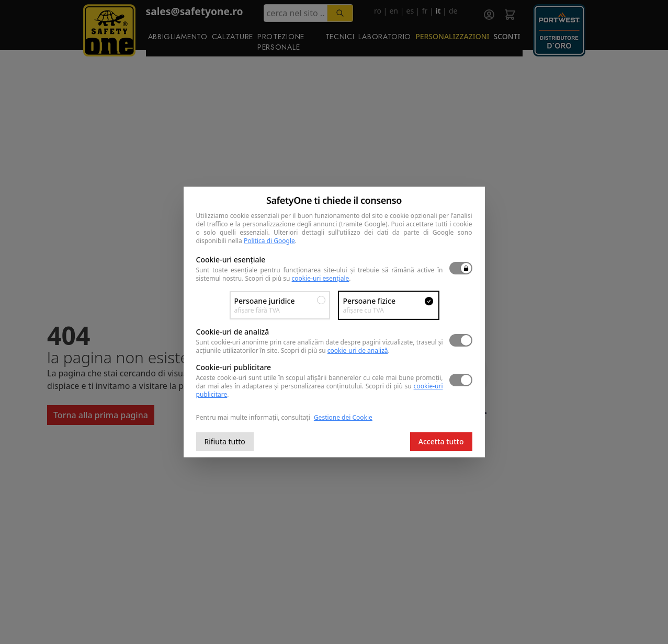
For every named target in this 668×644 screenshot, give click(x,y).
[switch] (461, 268)
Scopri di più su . (298, 278)
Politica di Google (269, 241)
